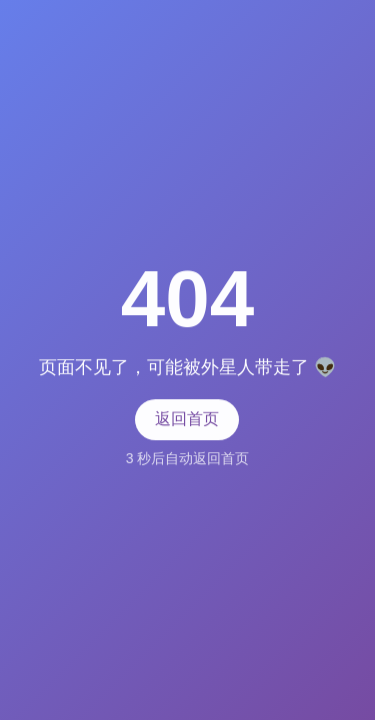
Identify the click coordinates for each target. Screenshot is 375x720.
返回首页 (187, 418)
